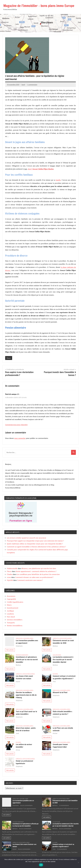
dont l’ (41, 169)
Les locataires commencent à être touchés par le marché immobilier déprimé (63, 660)
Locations (10, 614)
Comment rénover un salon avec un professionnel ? (34, 577)
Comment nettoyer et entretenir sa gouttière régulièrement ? (63, 845)
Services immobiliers (15, 620)
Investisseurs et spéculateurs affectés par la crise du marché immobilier (27, 660)
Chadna (10, 574)
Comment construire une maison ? (30, 580)
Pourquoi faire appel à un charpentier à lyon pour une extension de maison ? (35, 541)
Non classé (11, 617)
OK (41, 865)
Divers (9, 358)
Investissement (13, 608)
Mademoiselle (12, 568)
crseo (9, 577)
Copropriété (11, 599)
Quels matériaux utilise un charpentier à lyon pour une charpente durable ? (35, 544)
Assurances (11, 596)
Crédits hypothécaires (15, 602)
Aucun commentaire (26, 805)
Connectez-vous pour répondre (16, 425)
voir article (6, 815)
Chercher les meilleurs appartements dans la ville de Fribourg (26, 695)
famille (58, 180)
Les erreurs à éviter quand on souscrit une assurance (26, 538)
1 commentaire (32, 84)
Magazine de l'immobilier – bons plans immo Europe (39, 6)
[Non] (78, 862)
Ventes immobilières (15, 625)
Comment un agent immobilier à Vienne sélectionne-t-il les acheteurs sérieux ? (36, 547)
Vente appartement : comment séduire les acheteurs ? (36, 571)
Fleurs (9, 571)
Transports (11, 622)
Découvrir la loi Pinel (60, 692)
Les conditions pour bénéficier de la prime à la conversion (38, 574)
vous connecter (20, 438)
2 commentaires (64, 805)
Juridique (10, 611)
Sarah (23, 84)
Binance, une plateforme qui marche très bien (39, 568)
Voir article (10, 650)
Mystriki (10, 580)
